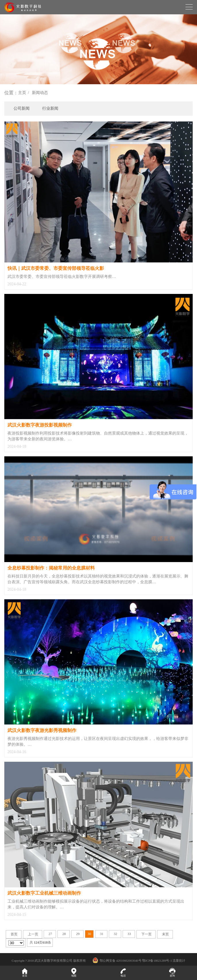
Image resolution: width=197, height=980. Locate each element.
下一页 (146, 934)
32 (115, 934)
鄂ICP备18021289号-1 (157, 961)
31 (102, 934)
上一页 (33, 934)
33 (129, 934)
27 (50, 934)
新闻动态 (40, 93)
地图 (74, 973)
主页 (22, 93)
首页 (14, 934)
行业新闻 (50, 108)
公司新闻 (22, 108)
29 (78, 934)
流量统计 (179, 961)
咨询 (173, 973)
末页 (165, 934)
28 (64, 934)
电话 (123, 973)
